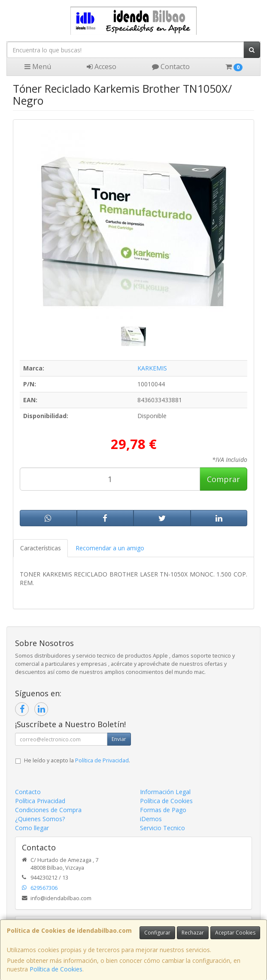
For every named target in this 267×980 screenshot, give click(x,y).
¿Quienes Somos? (40, 819)
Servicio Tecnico (162, 828)
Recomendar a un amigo (110, 548)
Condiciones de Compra (48, 810)
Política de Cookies (56, 969)
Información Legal (165, 792)
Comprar (223, 479)
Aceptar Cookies (235, 933)
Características (41, 548)
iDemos (151, 819)
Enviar (119, 739)
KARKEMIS (152, 368)
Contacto (171, 67)
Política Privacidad (40, 801)
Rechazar (193, 933)
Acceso (102, 67)
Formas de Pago (163, 810)
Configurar (157, 933)
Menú (38, 67)
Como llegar (32, 828)
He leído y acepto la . (77, 760)
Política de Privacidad (102, 760)
